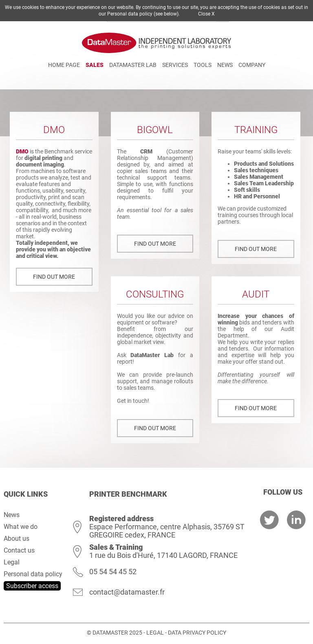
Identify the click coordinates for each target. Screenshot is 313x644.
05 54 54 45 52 (113, 572)
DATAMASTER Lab (133, 65)
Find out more (54, 277)
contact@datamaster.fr (127, 592)
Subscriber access (32, 586)
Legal (12, 562)
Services (175, 65)
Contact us (19, 550)
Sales (95, 65)
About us (17, 539)
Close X (206, 14)
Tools (203, 65)
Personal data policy (33, 574)
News (225, 65)
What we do (21, 527)
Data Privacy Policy (197, 633)
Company (252, 65)
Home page (64, 65)
